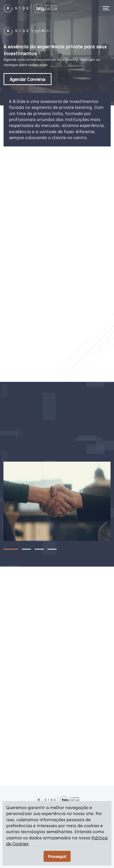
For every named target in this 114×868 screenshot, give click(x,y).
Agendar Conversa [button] (27, 79)
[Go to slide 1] (11, 549)
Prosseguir (57, 856)
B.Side (19, 101)
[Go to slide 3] (39, 549)
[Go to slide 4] (52, 549)
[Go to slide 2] (26, 549)
